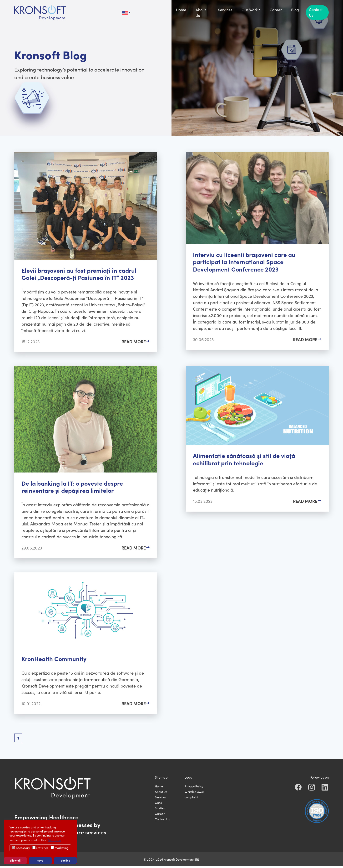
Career (160, 815)
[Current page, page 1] (18, 740)
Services (160, 799)
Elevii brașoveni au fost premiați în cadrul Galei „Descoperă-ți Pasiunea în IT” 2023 (79, 274)
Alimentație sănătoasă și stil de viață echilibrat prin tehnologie (244, 460)
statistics (40, 848)
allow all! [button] (15, 860)
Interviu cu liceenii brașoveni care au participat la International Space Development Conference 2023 (244, 262)
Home (159, 788)
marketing (60, 848)
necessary (21, 848)
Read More (134, 342)
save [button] (40, 860)
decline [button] (66, 860)
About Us (161, 793)
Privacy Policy (194, 788)
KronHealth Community (54, 660)
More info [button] (54, 840)
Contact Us (162, 821)
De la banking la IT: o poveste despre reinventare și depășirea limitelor (72, 487)
